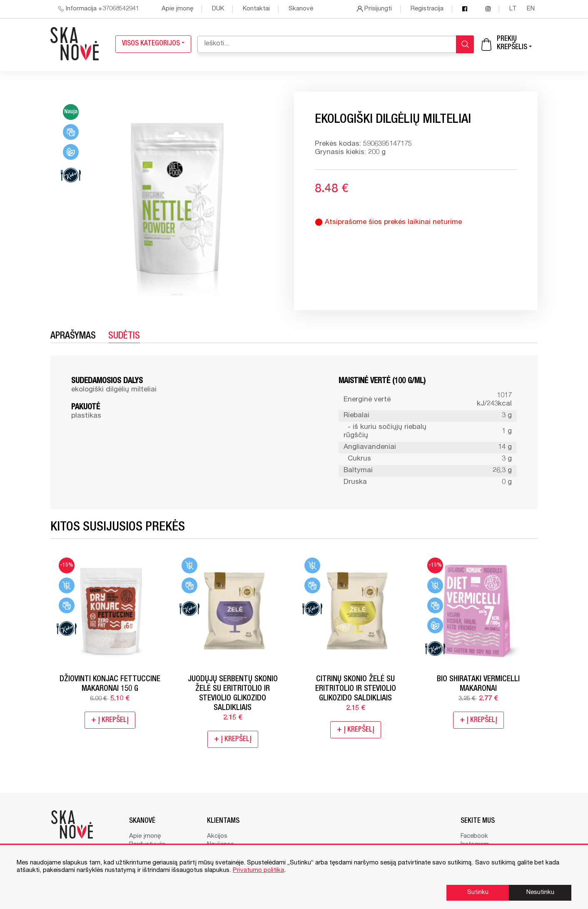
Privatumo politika (258, 870)
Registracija (427, 9)
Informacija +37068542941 (99, 9)
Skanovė (301, 9)
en (531, 9)
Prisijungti (374, 9)
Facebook (474, 836)
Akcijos (217, 836)
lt (514, 9)
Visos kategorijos (153, 44)
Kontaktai (256, 9)
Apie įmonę (177, 9)
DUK (218, 9)
